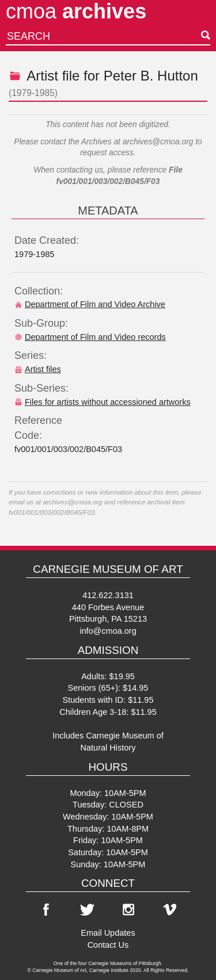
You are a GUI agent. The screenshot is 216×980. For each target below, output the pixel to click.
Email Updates (108, 933)
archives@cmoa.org (158, 142)
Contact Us (108, 945)
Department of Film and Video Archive (90, 304)
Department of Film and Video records (90, 337)
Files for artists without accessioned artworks (103, 402)
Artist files (38, 369)
